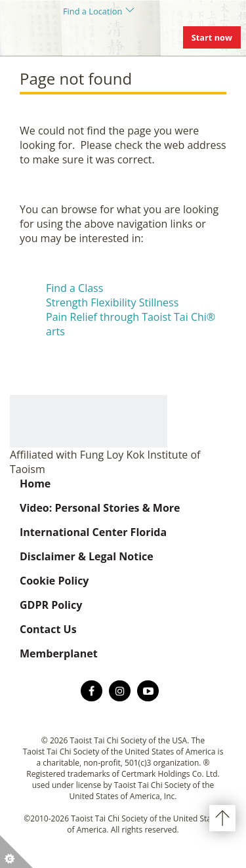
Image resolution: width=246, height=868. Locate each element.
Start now (212, 37)
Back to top (222, 818)
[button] (16, 852)
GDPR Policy (51, 605)
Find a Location (92, 11)
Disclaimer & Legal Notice (87, 556)
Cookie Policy (54, 581)
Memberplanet (59, 653)
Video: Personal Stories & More (100, 508)
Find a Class (74, 288)
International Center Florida (93, 532)
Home (35, 484)
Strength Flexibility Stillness (112, 302)
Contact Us (48, 629)
